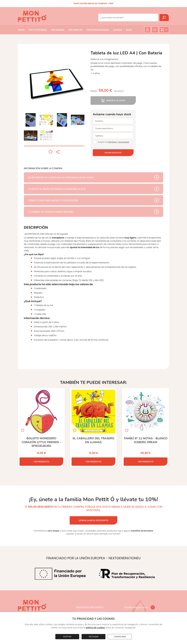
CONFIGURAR (120, 637)
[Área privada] (148, 30)
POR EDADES (58, 30)
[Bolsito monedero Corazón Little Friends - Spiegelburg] (41, 428)
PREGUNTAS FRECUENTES (90, 607)
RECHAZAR (93, 637)
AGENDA (118, 30)
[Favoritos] (155, 30)
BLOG (129, 30)
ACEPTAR (67, 637)
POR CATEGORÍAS (38, 30)
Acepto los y (113, 142)
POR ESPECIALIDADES (98, 30)
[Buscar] (164, 18)
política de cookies (95, 628)
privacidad (124, 142)
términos (112, 142)
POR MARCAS (75, 30)
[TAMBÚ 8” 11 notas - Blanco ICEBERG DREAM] (146, 428)
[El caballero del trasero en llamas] (93, 428)
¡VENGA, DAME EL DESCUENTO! (93, 520)
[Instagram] (153, 607)
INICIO (21, 30)
